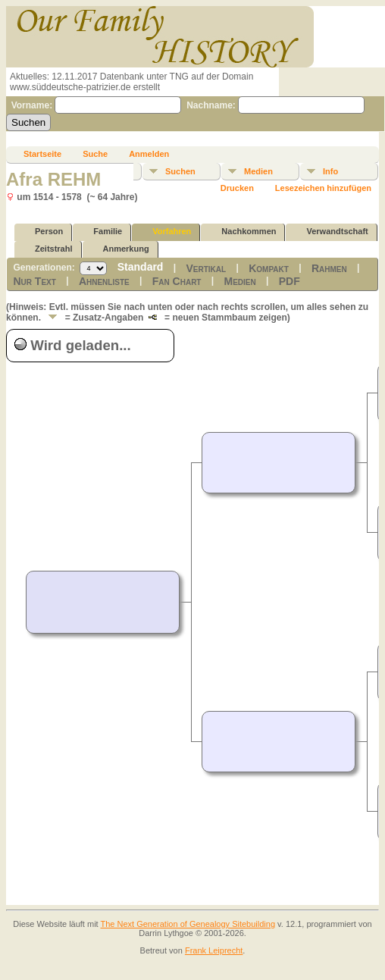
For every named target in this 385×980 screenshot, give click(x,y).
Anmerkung (119, 249)
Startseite (42, 154)
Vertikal (206, 268)
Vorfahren (165, 232)
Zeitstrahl (47, 249)
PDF (290, 281)
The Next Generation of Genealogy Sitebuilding (188, 924)
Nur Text (34, 281)
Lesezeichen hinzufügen (323, 188)
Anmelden (149, 154)
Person (42, 232)
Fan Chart (177, 281)
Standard (141, 267)
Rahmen (329, 268)
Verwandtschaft (330, 232)
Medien (258, 171)
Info (330, 171)
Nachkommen (242, 232)
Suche (95, 154)
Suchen (180, 171)
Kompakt (269, 268)
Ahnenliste (104, 281)
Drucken (237, 188)
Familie (101, 232)
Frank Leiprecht (214, 950)
